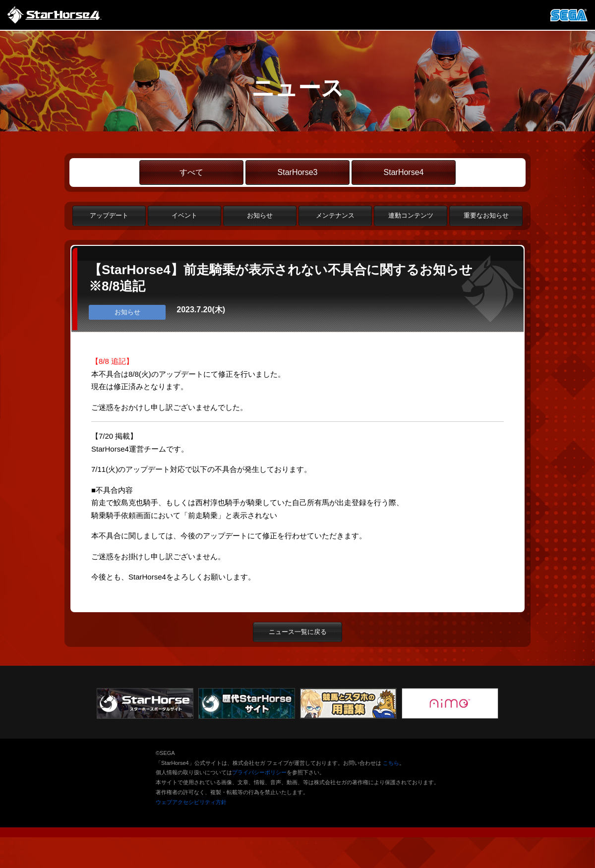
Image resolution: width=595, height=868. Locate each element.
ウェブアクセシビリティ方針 (191, 802)
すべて (191, 172)
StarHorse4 (404, 172)
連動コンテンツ (411, 215)
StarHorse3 (298, 172)
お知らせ (260, 215)
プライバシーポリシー (259, 772)
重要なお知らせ (486, 215)
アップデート (109, 215)
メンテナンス (335, 215)
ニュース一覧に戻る (298, 632)
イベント (184, 215)
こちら (391, 763)
